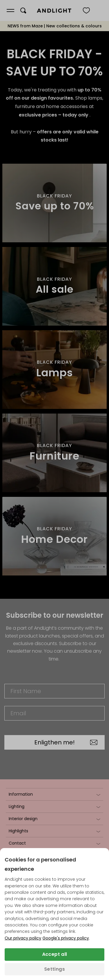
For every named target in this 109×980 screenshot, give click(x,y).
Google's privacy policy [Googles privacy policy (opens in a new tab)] (66, 938)
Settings (54, 969)
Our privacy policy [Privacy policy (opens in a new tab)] (23, 938)
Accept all (55, 954)
